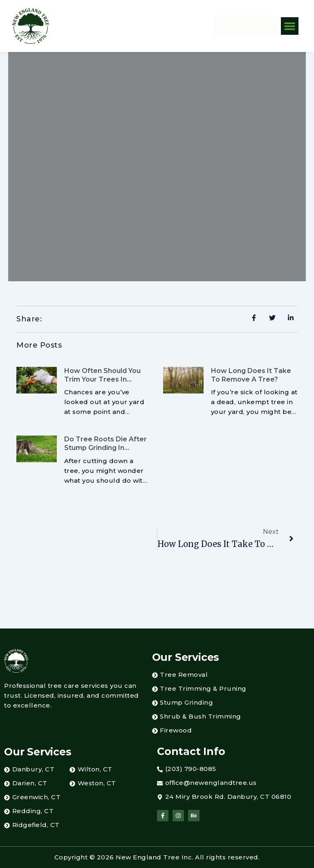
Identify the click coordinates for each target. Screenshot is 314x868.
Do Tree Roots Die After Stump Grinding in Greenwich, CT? (105, 448)
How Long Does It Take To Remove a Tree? (251, 375)
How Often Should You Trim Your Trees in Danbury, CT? (102, 379)
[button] (290, 26)
